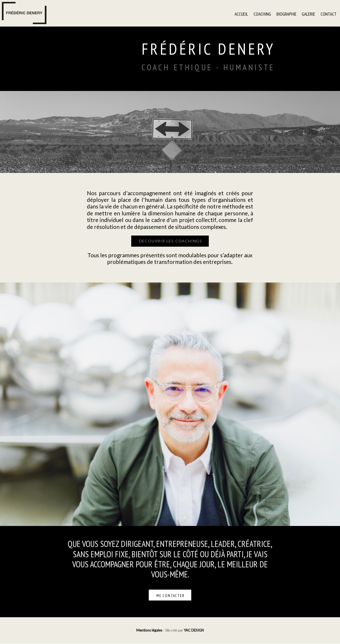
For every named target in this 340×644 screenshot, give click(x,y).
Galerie (308, 14)
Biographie (286, 14)
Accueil (241, 14)
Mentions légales (149, 630)
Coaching (262, 14)
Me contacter (171, 596)
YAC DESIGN (194, 630)
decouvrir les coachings (171, 241)
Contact (329, 14)
